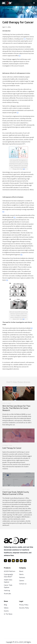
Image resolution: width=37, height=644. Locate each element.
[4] (3, 212)
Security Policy (24, 608)
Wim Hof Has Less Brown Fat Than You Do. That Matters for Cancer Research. (16, 408)
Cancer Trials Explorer (8, 586)
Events (6, 611)
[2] (20, 56)
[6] (21, 255)
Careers (22, 580)
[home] (7, 3)
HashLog (7, 590)
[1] (25, 39)
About (21, 571)
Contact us (23, 584)
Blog (5, 605)
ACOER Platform (10, 571)
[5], (15, 217)
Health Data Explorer (8, 581)
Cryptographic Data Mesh (9, 575)
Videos (6, 608)
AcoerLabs (7, 593)
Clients (21, 574)
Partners (22, 577)
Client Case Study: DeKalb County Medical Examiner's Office (16, 493)
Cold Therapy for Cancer (12, 448)
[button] (34, 3)
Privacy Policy (24, 605)
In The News (8, 614)
